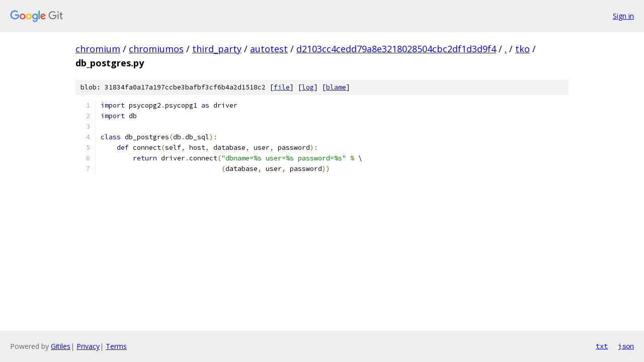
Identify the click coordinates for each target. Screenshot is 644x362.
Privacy (88, 346)
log (308, 87)
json (626, 346)
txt (602, 346)
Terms (116, 346)
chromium (98, 49)
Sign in (623, 16)
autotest (269, 49)
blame (336, 87)
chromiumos (156, 49)
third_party (217, 49)
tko (522, 49)
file (282, 87)
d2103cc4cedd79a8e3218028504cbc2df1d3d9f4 (396, 49)
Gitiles (61, 346)
